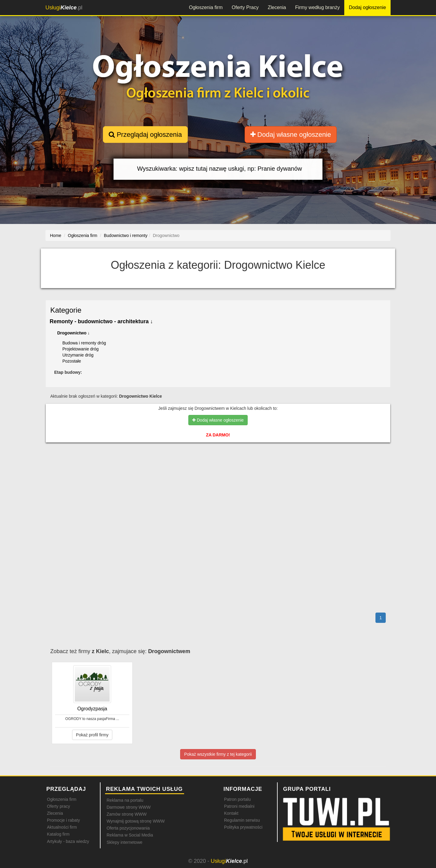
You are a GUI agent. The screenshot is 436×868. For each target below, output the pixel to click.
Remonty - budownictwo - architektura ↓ (101, 321)
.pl (64, 8)
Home (56, 235)
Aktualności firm (62, 827)
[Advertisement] (218, 473)
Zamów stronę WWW (127, 814)
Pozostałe (72, 361)
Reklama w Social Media (130, 835)
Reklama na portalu (125, 800)
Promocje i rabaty (63, 820)
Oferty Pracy (245, 7)
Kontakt (231, 813)
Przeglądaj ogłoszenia (145, 135)
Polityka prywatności (243, 827)
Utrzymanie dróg (78, 355)
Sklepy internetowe (124, 842)
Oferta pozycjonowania (128, 828)
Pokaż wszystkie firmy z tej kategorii (218, 754)
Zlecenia (277, 7)
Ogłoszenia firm (206, 7)
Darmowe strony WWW (129, 807)
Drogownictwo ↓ (73, 333)
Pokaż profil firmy (92, 735)
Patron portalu (237, 799)
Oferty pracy (58, 806)
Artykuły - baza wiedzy (68, 841)
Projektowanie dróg (81, 349)
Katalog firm (58, 834)
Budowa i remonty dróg (84, 343)
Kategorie (66, 310)
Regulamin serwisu (242, 820)
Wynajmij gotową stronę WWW (136, 821)
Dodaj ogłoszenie (367, 7)
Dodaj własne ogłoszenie (291, 135)
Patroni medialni (239, 806)
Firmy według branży (318, 7)
